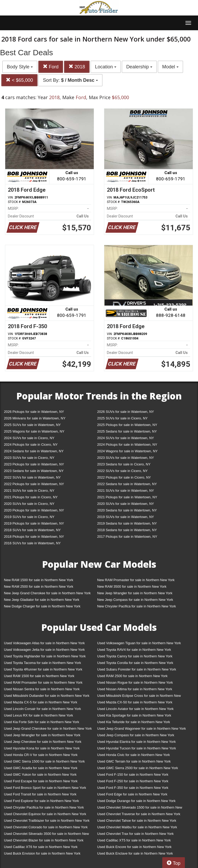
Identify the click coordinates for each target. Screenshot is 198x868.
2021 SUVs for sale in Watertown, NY (126, 491)
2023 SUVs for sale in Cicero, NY (29, 458)
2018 (77, 67)
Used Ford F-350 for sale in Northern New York (133, 788)
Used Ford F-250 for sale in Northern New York (133, 781)
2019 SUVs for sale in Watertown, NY (126, 517)
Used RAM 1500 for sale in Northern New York (39, 676)
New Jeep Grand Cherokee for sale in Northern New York (47, 593)
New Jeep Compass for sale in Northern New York (135, 600)
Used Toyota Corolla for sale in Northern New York (135, 663)
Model (170, 67)
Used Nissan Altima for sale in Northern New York (135, 689)
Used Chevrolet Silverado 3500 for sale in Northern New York (46, 835)
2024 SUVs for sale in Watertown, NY (126, 438)
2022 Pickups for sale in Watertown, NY (34, 484)
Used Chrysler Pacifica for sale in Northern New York (44, 807)
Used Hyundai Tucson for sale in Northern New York (137, 748)
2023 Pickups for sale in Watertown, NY (34, 464)
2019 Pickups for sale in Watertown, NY (34, 523)
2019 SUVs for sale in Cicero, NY (29, 517)
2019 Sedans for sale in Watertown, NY (127, 523)
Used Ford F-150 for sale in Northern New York (133, 775)
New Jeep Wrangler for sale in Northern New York (135, 593)
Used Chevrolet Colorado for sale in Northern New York (46, 827)
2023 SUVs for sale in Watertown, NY (126, 458)
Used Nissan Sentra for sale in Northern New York (42, 689)
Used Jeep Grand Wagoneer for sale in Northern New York (142, 729)
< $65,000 (19, 80)
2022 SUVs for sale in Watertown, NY (32, 477)
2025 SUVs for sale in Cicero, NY (122, 418)
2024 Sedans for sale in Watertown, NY (34, 451)
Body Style (20, 67)
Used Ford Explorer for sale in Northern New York (41, 801)
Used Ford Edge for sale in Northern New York (132, 794)
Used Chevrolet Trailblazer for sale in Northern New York (47, 821)
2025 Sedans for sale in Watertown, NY (127, 431)
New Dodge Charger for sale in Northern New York (42, 606)
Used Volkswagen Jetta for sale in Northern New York (44, 650)
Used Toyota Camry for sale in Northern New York (135, 656)
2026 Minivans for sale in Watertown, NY (35, 418)
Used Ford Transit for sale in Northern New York (40, 794)
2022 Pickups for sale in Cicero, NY (124, 477)
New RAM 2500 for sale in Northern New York (39, 587)
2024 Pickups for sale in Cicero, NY (31, 445)
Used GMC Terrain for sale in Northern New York (134, 761)
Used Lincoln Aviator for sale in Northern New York (135, 709)
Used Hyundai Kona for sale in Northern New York (42, 748)
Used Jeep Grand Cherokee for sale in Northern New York (48, 729)
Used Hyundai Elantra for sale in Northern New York (136, 742)
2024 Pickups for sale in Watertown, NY (127, 445)
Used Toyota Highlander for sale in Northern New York (45, 656)
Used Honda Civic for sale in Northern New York (134, 755)
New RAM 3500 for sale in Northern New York (132, 587)
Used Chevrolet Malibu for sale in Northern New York (137, 827)
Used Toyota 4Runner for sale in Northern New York (43, 669)
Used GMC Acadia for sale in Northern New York (41, 768)
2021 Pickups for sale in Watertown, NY (127, 497)
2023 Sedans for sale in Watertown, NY (34, 471)
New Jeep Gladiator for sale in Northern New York (42, 600)
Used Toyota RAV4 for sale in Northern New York (134, 650)
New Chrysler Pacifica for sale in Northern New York (137, 606)
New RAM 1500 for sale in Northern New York (39, 580)
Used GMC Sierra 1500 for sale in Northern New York (44, 761)
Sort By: (70, 80)
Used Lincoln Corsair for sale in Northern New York (42, 709)
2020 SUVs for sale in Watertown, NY (126, 504)
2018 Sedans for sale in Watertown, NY (127, 530)
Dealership (139, 67)
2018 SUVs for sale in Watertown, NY (32, 530)
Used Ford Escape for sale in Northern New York (41, 781)
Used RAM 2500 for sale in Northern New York (132, 676)
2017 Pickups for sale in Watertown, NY (127, 537)
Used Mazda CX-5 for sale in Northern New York (41, 702)
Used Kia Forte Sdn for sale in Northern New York (41, 722)
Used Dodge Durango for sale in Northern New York (136, 801)
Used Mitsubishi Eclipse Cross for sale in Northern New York (139, 697)
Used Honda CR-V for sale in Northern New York (41, 755)
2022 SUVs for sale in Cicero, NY (122, 471)
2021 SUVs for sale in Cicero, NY (29, 491)
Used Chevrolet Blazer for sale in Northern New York (44, 840)
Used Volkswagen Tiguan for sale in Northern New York (139, 643)
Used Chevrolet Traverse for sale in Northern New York (139, 814)
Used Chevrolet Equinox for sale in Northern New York (45, 814)
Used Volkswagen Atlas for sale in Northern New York (44, 643)
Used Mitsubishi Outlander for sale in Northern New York (47, 696)
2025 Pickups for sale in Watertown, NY (127, 425)
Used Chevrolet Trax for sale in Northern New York (135, 834)
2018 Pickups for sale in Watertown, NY (34, 537)
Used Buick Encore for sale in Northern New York (134, 847)
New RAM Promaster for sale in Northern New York (136, 580)
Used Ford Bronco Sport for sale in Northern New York (45, 788)
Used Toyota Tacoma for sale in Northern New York (43, 663)
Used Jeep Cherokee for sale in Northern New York (43, 742)
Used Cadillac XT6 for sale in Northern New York (41, 847)
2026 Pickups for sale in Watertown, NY (34, 412)
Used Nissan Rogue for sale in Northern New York (135, 682)
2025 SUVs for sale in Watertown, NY (32, 425)
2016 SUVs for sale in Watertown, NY (32, 543)
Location (106, 67)
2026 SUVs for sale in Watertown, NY (126, 412)
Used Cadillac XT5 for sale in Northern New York (134, 840)
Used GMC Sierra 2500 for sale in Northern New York (138, 768)
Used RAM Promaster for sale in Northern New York (43, 682)
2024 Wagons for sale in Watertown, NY (127, 451)
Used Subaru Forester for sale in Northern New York (137, 669)
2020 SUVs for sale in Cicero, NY (29, 504)
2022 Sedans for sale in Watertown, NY (127, 484)
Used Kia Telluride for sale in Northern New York (134, 722)
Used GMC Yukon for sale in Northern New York (40, 775)
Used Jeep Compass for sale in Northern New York (136, 735)
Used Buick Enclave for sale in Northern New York (135, 853)
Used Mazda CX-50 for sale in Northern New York (135, 702)
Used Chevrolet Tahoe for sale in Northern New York (137, 821)
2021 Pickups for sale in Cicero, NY (31, 497)
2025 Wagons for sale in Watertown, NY (34, 431)
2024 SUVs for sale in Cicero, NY (29, 438)
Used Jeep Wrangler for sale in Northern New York (42, 735)
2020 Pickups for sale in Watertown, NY (34, 510)
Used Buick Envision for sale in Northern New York (42, 853)
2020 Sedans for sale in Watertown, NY (127, 510)
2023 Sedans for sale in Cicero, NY (124, 464)
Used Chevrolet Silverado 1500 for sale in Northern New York (140, 808)
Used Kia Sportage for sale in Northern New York (134, 715)
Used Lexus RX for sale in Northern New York (38, 715)
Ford (51, 67)
